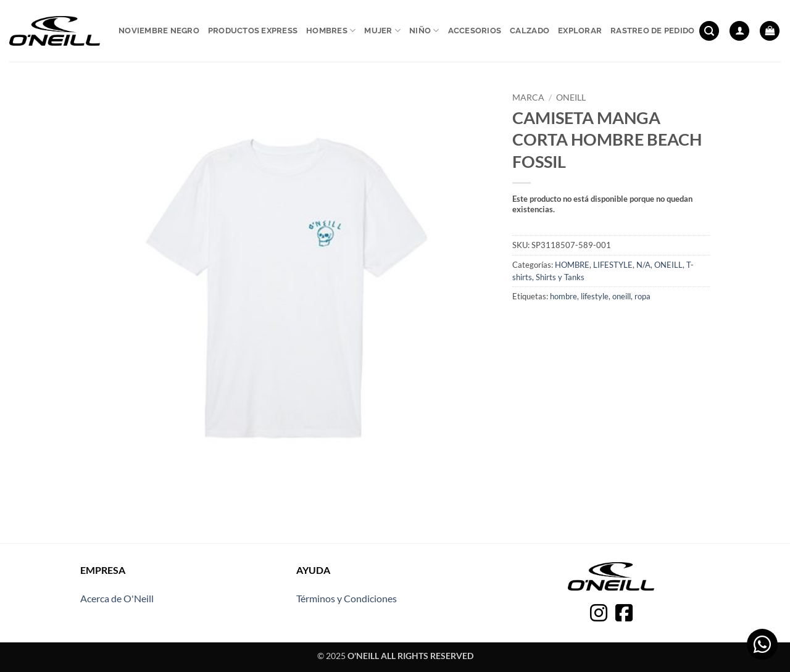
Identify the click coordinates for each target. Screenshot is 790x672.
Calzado (530, 31)
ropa (642, 296)
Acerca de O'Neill (117, 598)
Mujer (382, 31)
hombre (563, 296)
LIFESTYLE (613, 265)
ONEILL (571, 97)
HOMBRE (572, 265)
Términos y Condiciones (347, 598)
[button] (709, 31)
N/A (643, 265)
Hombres (331, 31)
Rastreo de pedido (652, 31)
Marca (528, 97)
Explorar (580, 31)
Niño (424, 31)
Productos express (253, 31)
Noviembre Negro (159, 31)
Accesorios (475, 31)
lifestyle (595, 296)
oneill (622, 296)
